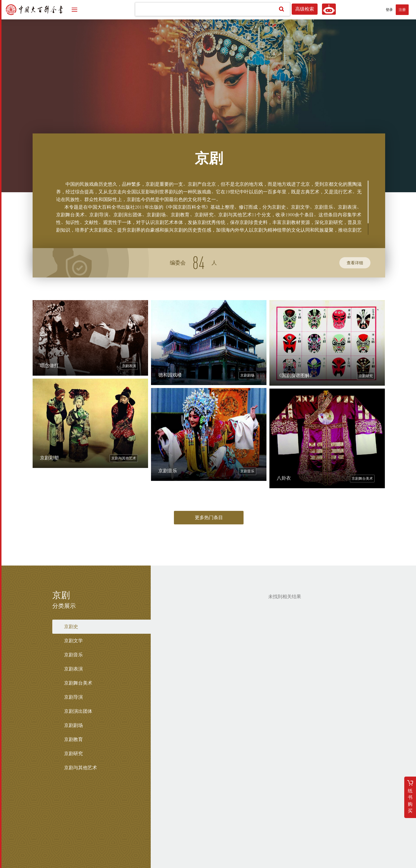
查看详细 (355, 263)
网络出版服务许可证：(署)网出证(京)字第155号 (208, 857)
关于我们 (210, 820)
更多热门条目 (209, 518)
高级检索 (305, 9)
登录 (389, 10)
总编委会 (159, 820)
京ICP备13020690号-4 (183, 850)
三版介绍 (234, 820)
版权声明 (257, 820)
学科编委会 (184, 820)
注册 (402, 10)
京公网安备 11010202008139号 (227, 850)
